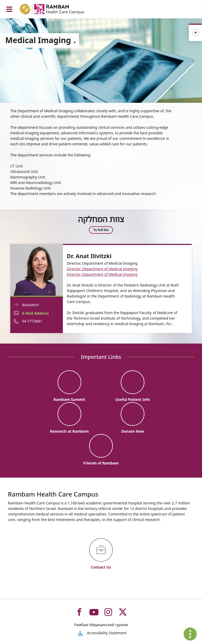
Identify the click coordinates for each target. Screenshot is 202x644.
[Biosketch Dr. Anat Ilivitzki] (37, 269)
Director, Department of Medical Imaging (102, 269)
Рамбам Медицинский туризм (101, 625)
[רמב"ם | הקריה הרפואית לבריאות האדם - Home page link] (59, 10)
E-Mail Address (36, 313)
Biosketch (31, 305)
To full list (101, 230)
